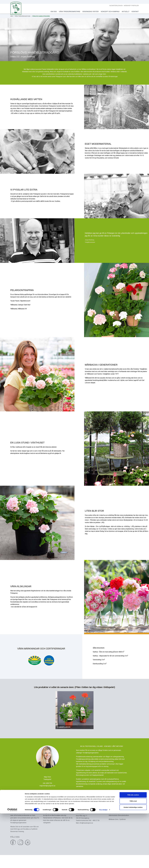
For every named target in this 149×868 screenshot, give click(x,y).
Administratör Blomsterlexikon (118, 828)
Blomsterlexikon (115, 6)
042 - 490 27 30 (94, 833)
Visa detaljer (103, 864)
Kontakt (134, 12)
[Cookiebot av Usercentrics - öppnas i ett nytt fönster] (12, 864)
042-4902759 (47, 794)
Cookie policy (112, 823)
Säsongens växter (89, 12)
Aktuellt (124, 12)
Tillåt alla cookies (133, 849)
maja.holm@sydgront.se (47, 797)
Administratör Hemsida (116, 826)
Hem (13, 16)
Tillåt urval (133, 856)
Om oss (52, 12)
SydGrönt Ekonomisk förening (86, 823)
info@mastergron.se (86, 835)
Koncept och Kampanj (109, 12)
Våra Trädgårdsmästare (68, 12)
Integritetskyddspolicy (115, 821)
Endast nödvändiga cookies (133, 862)
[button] (57, 720)
